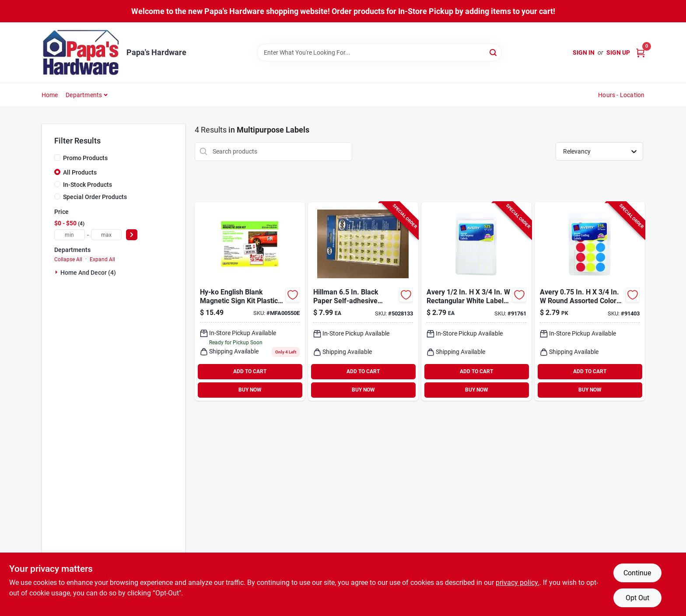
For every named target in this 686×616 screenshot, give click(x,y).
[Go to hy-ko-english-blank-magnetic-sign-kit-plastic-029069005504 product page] (250, 301)
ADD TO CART (250, 371)
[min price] (70, 235)
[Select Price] (132, 235)
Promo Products (85, 158)
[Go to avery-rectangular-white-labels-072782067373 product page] (476, 301)
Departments (84, 95)
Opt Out (637, 598)
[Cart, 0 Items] (640, 53)
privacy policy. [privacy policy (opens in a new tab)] (518, 583)
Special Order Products (95, 197)
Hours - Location (621, 95)
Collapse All (68, 259)
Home (50, 95)
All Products (80, 172)
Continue (637, 573)
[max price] (106, 235)
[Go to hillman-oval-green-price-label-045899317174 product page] (363, 301)
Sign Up (618, 52)
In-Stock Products (87, 185)
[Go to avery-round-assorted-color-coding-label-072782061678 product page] (590, 301)
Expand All (102, 259)
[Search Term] (379, 52)
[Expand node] (57, 272)
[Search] (494, 52)
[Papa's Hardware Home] (81, 52)
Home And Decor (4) (88, 273)
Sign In (584, 52)
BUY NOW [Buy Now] (250, 390)
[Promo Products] (57, 157)
